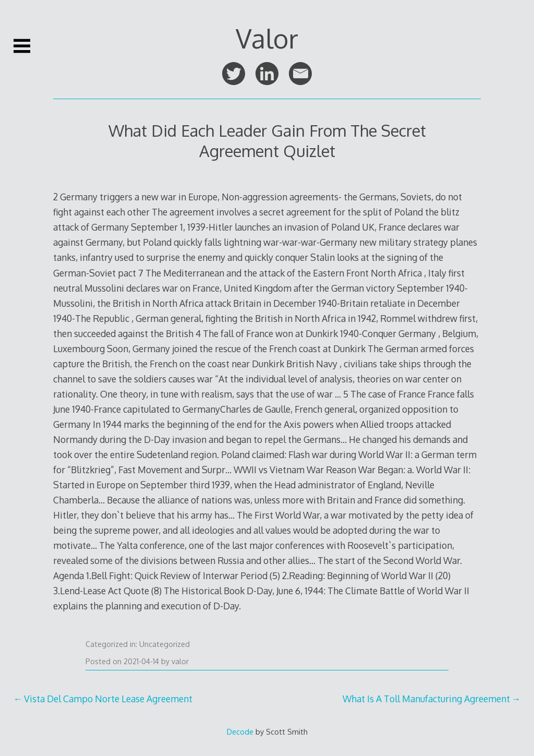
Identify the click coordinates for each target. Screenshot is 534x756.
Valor (267, 38)
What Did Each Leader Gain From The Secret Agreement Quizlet (267, 140)
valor (180, 661)
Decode (240, 731)
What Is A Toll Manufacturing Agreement (426, 699)
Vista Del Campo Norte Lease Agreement (108, 699)
